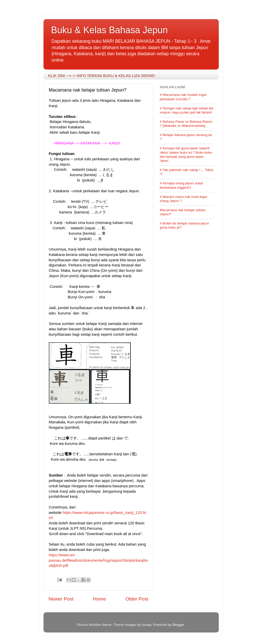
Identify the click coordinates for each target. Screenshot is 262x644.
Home (100, 599)
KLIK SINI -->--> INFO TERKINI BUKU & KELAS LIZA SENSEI (101, 76)
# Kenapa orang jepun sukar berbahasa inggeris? (182, 185)
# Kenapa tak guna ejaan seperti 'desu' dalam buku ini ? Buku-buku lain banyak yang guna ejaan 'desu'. (186, 154)
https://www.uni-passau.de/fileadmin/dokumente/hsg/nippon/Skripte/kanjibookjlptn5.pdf (99, 560)
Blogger (178, 625)
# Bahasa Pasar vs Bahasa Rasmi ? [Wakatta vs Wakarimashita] (186, 124)
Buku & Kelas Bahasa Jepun (110, 30)
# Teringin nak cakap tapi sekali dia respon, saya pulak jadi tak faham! (187, 110)
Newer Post (61, 599)
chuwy (146, 625)
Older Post (137, 599)
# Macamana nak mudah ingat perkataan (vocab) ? (183, 97)
